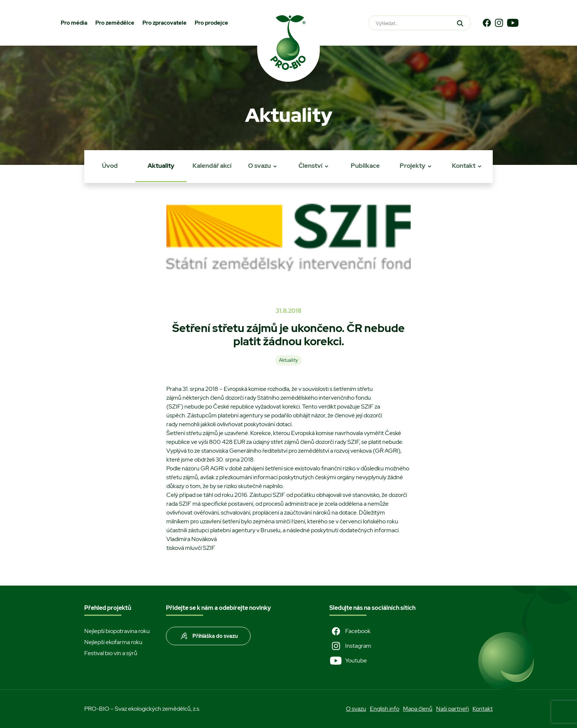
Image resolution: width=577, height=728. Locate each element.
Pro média (74, 23)
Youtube (348, 661)
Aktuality (161, 166)
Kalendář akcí (212, 166)
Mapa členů (418, 709)
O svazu (259, 166)
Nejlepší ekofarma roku (113, 642)
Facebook (350, 631)
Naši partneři (452, 709)
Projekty (413, 166)
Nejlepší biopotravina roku (117, 631)
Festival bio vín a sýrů (111, 653)
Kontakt (464, 166)
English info (385, 709)
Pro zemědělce (115, 23)
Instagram (350, 646)
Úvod (110, 166)
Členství (310, 166)
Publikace (365, 166)
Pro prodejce (211, 23)
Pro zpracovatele (164, 23)
